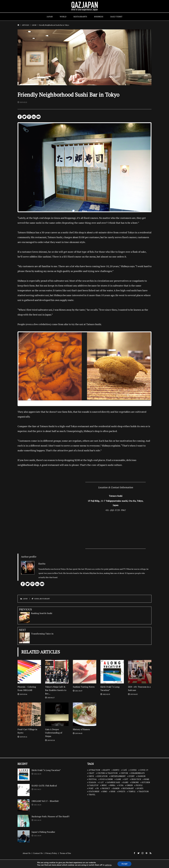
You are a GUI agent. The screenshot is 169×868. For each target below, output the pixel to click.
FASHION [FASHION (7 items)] (142, 776)
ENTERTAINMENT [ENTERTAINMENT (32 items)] (118, 776)
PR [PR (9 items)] (97, 788)
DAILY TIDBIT (116, 17)
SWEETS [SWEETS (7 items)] (122, 791)
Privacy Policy (51, 853)
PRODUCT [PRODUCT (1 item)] (106, 788)
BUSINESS (99, 17)
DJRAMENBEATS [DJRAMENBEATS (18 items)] (138, 773)
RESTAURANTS (80, 17)
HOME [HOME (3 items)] (147, 779)
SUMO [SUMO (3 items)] (105, 791)
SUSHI (37, 599)
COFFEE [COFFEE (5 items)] (133, 770)
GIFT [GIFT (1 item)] (126, 779)
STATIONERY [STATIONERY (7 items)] (94, 791)
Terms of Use (65, 853)
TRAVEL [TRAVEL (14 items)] (92, 795)
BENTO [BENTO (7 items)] (116, 770)
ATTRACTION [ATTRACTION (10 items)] (94, 770)
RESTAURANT (45, 599)
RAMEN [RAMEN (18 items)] (116, 788)
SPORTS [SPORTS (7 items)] (140, 788)
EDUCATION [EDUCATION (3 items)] (102, 776)
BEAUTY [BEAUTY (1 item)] (107, 770)
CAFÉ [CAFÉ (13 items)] (125, 770)
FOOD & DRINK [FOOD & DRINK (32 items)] (106, 779)
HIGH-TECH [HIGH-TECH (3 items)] (136, 779)
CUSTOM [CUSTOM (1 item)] (124, 773)
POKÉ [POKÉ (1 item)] (91, 788)
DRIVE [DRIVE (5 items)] (91, 776)
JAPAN (50, 17)
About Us (27, 853)
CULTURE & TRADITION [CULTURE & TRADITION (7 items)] (107, 773)
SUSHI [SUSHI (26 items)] (113, 791)
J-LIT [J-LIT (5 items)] (101, 782)
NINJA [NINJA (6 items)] (113, 785)
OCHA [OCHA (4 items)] (121, 785)
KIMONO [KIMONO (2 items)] (135, 782)
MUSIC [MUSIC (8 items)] (104, 785)
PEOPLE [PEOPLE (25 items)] (139, 785)
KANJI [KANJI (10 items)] (126, 782)
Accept (124, 864)
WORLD (63, 17)
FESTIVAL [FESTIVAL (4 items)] (93, 779)
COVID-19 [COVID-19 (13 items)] (144, 770)
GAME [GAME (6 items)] (119, 779)
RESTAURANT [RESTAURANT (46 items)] (128, 788)
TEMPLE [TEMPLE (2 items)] (132, 791)
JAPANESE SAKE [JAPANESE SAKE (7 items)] (113, 782)
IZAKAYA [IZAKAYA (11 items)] (92, 782)
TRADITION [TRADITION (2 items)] (143, 791)
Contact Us (38, 853)
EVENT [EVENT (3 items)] (132, 776)
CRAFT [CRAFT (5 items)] (91, 773)
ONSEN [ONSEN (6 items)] (130, 785)
